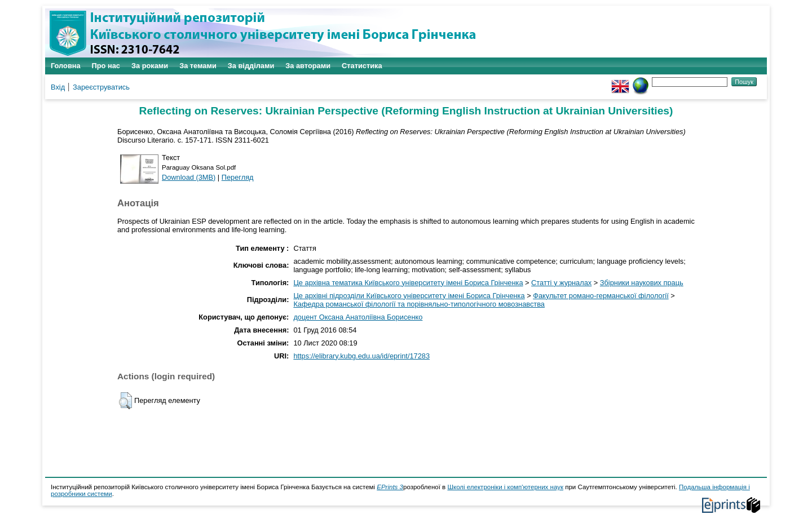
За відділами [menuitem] (251, 66)
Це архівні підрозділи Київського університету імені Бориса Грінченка (409, 296)
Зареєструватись (101, 87)
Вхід (58, 87)
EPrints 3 (390, 487)
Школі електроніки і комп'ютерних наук (505, 487)
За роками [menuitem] (150, 66)
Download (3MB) (189, 177)
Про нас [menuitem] (106, 66)
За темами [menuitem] (198, 66)
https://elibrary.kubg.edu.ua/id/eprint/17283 (361, 356)
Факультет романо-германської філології (601, 296)
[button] (125, 401)
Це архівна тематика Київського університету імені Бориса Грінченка (408, 283)
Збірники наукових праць (642, 283)
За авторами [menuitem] (308, 66)
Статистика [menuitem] (362, 66)
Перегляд (238, 177)
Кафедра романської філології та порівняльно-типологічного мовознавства (419, 304)
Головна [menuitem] (66, 66)
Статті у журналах (561, 283)
